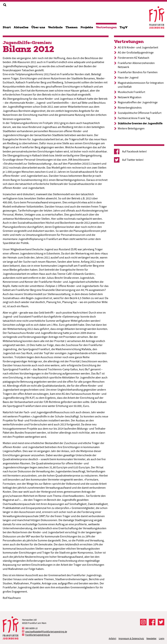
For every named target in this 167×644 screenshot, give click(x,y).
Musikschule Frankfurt (131, 92)
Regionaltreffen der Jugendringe (138, 102)
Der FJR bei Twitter (161, 622)
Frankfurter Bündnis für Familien (138, 72)
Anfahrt (112, 638)
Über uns (38, 27)
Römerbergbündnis (130, 108)
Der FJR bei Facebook (152, 622)
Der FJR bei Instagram (143, 622)
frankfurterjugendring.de (38, 635)
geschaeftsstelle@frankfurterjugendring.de (46, 632)
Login (162, 638)
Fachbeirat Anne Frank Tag (134, 118)
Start (7, 27)
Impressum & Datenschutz (131, 638)
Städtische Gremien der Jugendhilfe (140, 123)
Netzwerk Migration (130, 97)
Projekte (87, 27)
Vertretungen (106, 27)
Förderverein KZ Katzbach (134, 58)
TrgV (124, 27)
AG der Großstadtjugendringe (136, 53)
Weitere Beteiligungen (131, 129)
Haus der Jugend (128, 78)
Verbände (55, 27)
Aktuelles (21, 27)
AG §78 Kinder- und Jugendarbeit (138, 47)
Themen (72, 27)
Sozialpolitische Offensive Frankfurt (140, 113)
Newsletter (151, 638)
